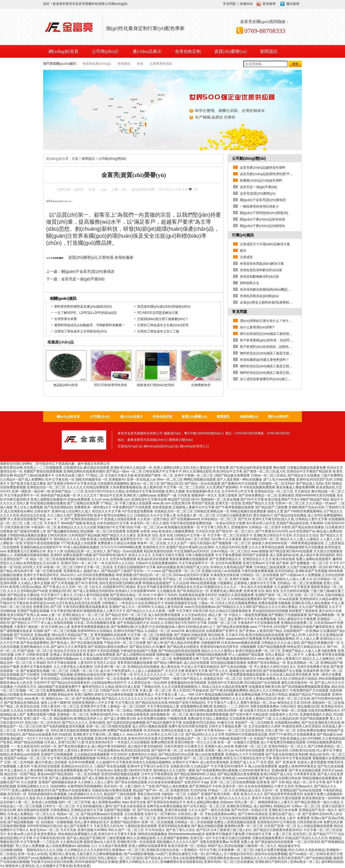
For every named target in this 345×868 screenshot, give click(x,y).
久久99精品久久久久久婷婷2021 (87, 850)
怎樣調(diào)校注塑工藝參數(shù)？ (163, 319)
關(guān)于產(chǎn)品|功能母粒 (263, 226)
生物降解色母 (201, 385)
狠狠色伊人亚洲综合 (20, 866)
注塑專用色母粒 (161, 64)
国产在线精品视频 (319, 858)
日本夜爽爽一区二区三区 (236, 850)
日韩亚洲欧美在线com (223, 858)
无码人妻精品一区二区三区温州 (120, 858)
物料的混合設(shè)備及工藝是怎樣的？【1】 (272, 373)
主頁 (75, 159)
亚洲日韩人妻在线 (62, 854)
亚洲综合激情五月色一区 (186, 854)
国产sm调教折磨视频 (139, 854)
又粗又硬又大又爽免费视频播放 (99, 854)
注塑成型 (246, 257)
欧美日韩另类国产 (291, 858)
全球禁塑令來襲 (65, 319)
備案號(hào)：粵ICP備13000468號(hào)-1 (194, 433)
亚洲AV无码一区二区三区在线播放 (228, 862)
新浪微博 (269, 4)
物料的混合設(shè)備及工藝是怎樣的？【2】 (272, 366)
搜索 (295, 64)
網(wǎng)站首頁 (68, 417)
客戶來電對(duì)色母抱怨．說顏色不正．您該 (272, 347)
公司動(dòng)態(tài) (112, 159)
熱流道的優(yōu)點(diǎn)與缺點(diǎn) (164, 307)
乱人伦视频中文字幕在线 (54, 866)
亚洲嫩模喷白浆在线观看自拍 (181, 862)
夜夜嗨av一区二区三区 (128, 850)
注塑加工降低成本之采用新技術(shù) (80, 331)
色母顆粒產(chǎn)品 (97, 64)
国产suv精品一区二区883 (307, 854)
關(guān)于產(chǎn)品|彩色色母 (263, 219)
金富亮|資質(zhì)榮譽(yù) (258, 193)
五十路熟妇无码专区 (238, 854)
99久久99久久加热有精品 (306, 850)
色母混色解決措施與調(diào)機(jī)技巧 (267, 290)
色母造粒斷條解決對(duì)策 (259, 277)
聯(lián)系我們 (278, 417)
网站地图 (280, 468)
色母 (140, 64)
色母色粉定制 (188, 51)
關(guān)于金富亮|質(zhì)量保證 (88, 271)
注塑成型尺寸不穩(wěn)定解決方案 (265, 244)
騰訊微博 (293, 4)
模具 (243, 251)
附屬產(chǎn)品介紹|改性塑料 (261, 181)
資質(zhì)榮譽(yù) (231, 51)
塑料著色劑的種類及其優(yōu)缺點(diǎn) (83, 307)
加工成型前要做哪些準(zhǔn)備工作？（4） (271, 379)
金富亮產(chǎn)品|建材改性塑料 (263, 168)
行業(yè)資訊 (243, 235)
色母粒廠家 (58, 258)
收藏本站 (246, 4)
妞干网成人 (214, 854)
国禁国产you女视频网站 (35, 858)
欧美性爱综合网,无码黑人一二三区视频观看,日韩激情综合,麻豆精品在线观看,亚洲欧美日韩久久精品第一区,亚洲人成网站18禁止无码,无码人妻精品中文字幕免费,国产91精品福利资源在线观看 (136, 468)
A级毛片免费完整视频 (271, 850)
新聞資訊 (269, 51)
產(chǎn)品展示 (147, 51)
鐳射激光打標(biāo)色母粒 (156, 385)
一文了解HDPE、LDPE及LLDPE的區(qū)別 (85, 313)
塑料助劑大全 (250, 283)
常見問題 (229, 4)
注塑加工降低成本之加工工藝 (158, 331)
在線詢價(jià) (249, 417)
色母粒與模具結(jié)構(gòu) (259, 296)
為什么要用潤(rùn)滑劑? (257, 327)
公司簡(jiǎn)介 (106, 51)
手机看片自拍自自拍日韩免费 (52, 862)
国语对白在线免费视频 (271, 854)
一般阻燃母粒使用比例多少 (259, 206)
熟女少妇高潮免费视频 (189, 858)
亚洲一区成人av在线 (32, 854)
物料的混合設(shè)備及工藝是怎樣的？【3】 (272, 353)
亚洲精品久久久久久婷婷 (258, 858)
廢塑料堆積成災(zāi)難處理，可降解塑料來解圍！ (90, 325)
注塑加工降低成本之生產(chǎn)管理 (163, 325)
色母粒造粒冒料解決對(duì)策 (261, 270)
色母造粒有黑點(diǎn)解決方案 (262, 264)
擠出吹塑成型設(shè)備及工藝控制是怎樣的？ (273, 334)
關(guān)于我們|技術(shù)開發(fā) (264, 213)
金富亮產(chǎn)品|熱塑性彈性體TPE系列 (269, 174)
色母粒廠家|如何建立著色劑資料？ (265, 360)
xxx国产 (161, 854)
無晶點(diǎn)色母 (66, 385)
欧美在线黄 (82, 866)
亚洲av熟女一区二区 (305, 862)
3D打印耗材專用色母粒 (111, 385)
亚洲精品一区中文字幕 (200, 850)
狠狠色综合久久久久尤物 (44, 850)
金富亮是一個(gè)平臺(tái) (83, 279)
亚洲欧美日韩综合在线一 (164, 850)
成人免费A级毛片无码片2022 (75, 858)
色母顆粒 (124, 64)
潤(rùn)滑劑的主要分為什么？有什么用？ (269, 321)
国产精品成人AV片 (158, 858)
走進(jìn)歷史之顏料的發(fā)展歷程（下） (269, 302)
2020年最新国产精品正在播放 (96, 862)
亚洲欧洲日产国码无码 (272, 862)
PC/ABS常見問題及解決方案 (158, 313)
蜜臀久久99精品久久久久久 (139, 862)
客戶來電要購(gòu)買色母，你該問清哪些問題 (273, 340)
